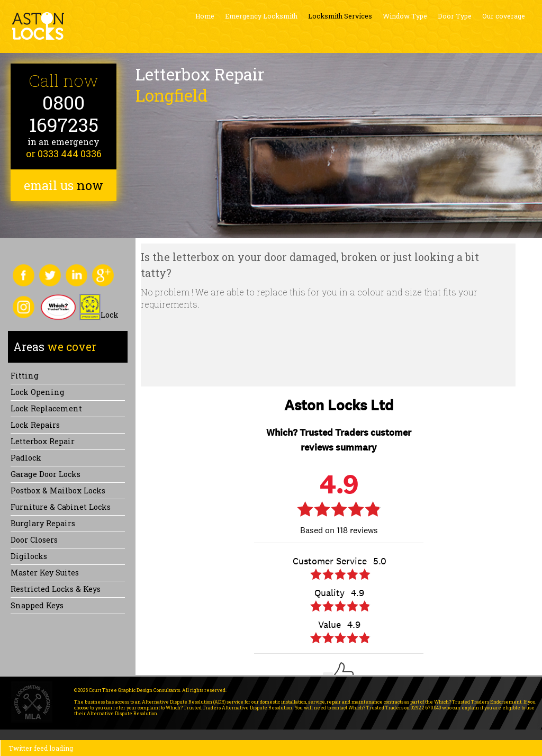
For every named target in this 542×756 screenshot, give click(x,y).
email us (64, 185)
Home (205, 16)
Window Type (405, 16)
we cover (55, 347)
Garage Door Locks (46, 474)
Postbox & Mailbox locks (58, 490)
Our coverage (504, 16)
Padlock (26, 458)
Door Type (455, 16)
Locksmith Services (340, 16)
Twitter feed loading (41, 748)
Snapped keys (37, 605)
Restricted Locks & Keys (56, 589)
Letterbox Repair (43, 441)
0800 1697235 (64, 114)
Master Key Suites (45, 573)
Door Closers (34, 540)
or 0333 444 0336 (64, 154)
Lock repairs (35, 425)
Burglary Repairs (43, 523)
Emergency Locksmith (261, 16)
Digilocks (29, 556)
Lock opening (38, 392)
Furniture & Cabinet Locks (61, 507)
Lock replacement (46, 408)
